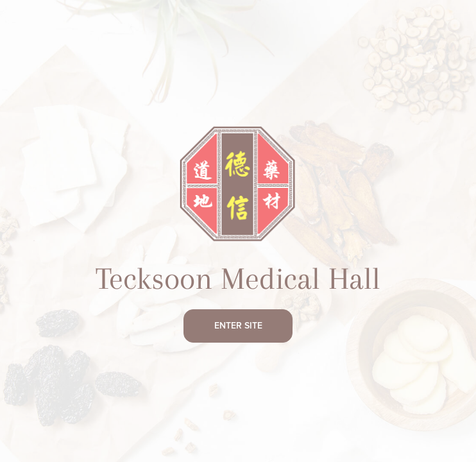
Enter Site (238, 326)
